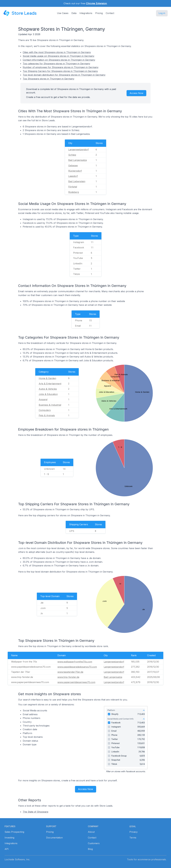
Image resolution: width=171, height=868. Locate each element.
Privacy (133, 832)
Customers (94, 843)
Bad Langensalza (77, 160)
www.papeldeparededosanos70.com (77, 667)
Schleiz (72, 155)
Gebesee (73, 166)
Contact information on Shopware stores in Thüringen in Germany (59, 60)
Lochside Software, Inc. (17, 859)
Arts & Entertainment (50, 384)
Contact (110, 13)
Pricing (99, 13)
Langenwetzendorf (78, 150)
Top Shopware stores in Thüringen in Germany (48, 79)
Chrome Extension (96, 3)
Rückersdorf (75, 171)
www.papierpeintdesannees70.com (76, 682)
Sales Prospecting (14, 832)
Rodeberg (74, 192)
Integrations (86, 13)
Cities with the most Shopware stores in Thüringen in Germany (57, 52)
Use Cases (63, 13)
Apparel (43, 399)
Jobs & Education (48, 394)
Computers (45, 410)
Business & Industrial (50, 405)
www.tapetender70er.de (70, 672)
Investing (9, 838)
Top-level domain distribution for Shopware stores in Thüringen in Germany (64, 75)
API (7, 849)
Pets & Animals (47, 415)
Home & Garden (47, 378)
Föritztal (73, 187)
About (91, 832)
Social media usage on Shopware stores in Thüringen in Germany (58, 56)
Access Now (136, 93)
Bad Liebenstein (77, 181)
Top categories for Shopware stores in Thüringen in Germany (56, 64)
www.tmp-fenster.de (68, 677)
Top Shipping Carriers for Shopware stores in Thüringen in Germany (60, 71)
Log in (162, 13)
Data (74, 13)
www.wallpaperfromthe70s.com (75, 662)
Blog (90, 849)
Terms (133, 838)
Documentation (54, 838)
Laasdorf (73, 176)
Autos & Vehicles (48, 389)
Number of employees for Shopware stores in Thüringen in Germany (61, 67)
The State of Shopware (35, 812)
